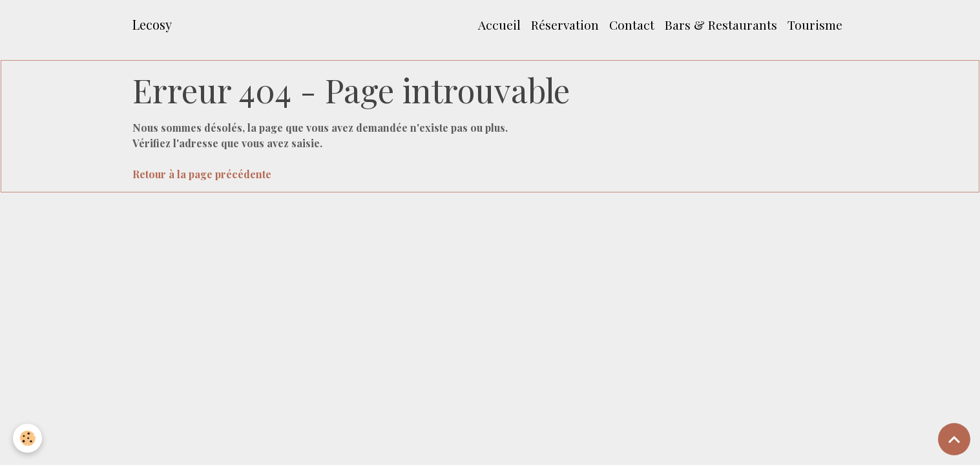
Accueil (499, 25)
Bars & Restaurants (721, 25)
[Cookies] (27, 438)
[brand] (152, 25)
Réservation (565, 25)
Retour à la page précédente (202, 174)
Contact (632, 25)
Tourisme (815, 25)
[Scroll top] (954, 439)
